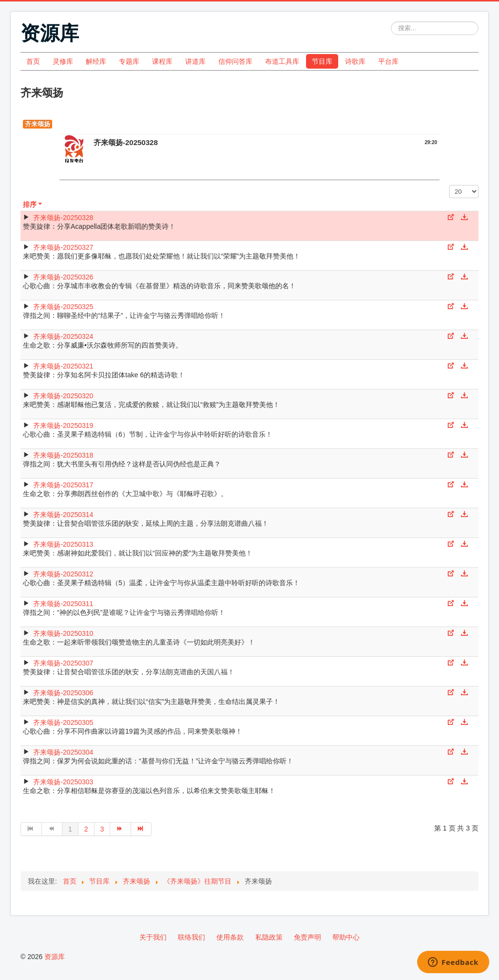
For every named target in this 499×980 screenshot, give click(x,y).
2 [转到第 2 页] (86, 829)
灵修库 (63, 61)
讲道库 (195, 61)
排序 (33, 204)
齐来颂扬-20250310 (63, 633)
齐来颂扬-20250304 (63, 752)
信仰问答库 (235, 61)
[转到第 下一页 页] (121, 829)
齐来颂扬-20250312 (63, 574)
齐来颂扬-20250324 (63, 336)
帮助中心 (346, 937)
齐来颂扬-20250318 (63, 455)
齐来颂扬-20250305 (63, 722)
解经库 (96, 61)
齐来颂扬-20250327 (63, 247)
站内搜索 (391, 22)
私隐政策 (269, 937)
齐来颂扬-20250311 (63, 604)
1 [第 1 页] (70, 829)
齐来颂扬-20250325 (63, 307)
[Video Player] (249, 172)
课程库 (162, 61)
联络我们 (192, 937)
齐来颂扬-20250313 (63, 544)
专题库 (129, 61)
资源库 (55, 957)
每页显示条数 (450, 185)
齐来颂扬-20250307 (63, 663)
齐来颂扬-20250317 (63, 485)
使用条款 (230, 937)
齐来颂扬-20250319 (63, 425)
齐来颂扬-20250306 (63, 693)
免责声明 (307, 937)
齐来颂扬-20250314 (63, 515)
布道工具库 (282, 61)
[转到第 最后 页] (142, 829)
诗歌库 (355, 61)
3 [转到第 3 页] (102, 829)
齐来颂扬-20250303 (63, 782)
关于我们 (153, 937)
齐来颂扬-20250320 (63, 396)
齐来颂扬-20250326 (63, 277)
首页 (33, 61)
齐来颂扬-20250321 (63, 366)
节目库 (322, 61)
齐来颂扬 (38, 124)
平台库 (388, 61)
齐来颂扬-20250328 (63, 218)
